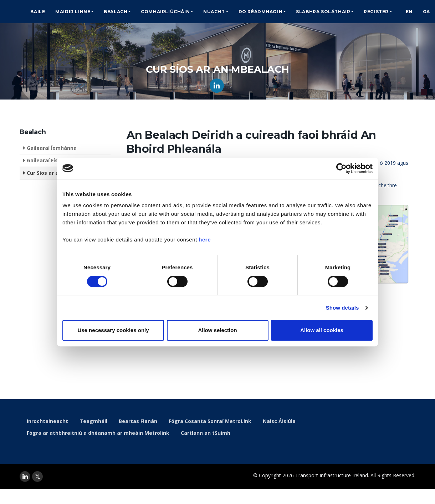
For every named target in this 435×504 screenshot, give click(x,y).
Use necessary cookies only (113, 330)
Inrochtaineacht (47, 421)
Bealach (116, 12)
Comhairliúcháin (165, 12)
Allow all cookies (322, 330)
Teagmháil (93, 421)
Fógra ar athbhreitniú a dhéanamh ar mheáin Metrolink (98, 433)
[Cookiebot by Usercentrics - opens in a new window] (341, 168)
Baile (38, 12)
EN (409, 12)
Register (376, 12)
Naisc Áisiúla (279, 421)
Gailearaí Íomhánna (52, 148)
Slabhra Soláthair (323, 12)
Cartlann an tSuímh (206, 433)
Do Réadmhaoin (261, 12)
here (205, 240)
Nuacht (214, 12)
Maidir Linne (73, 12)
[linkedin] (25, 477)
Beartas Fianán (138, 421)
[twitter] (37, 477)
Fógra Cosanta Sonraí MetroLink (210, 421)
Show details (342, 308)
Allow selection (217, 330)
